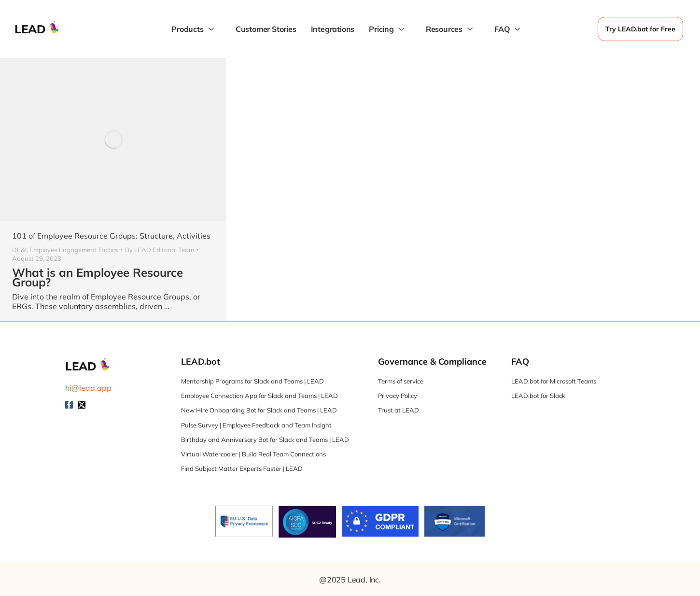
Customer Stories (266, 29)
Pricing (388, 29)
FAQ (508, 29)
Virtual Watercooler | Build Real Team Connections (253, 454)
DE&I (19, 250)
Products (194, 29)
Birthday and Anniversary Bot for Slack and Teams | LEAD (265, 440)
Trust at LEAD (399, 410)
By (160, 250)
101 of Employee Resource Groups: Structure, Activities (111, 236)
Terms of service (401, 381)
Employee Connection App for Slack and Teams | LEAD (259, 396)
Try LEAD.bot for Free (640, 29)
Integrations (333, 29)
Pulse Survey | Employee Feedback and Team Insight (256, 425)
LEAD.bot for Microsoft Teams (554, 381)
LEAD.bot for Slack (538, 396)
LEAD (30, 29)
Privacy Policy (398, 396)
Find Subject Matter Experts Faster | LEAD (242, 468)
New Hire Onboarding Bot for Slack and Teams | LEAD (259, 410)
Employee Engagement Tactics (74, 250)
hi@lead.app (88, 388)
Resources (450, 29)
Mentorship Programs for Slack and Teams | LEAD (252, 381)
